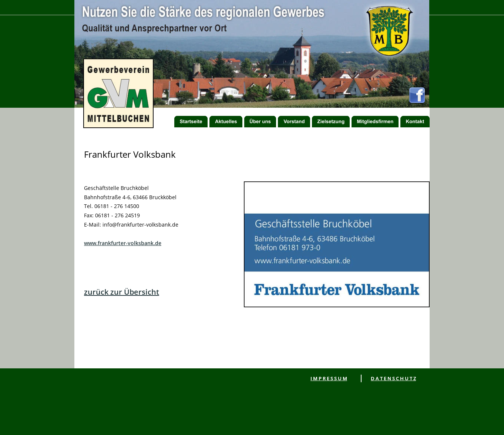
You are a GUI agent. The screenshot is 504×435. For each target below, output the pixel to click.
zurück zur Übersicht (122, 292)
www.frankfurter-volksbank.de (123, 243)
